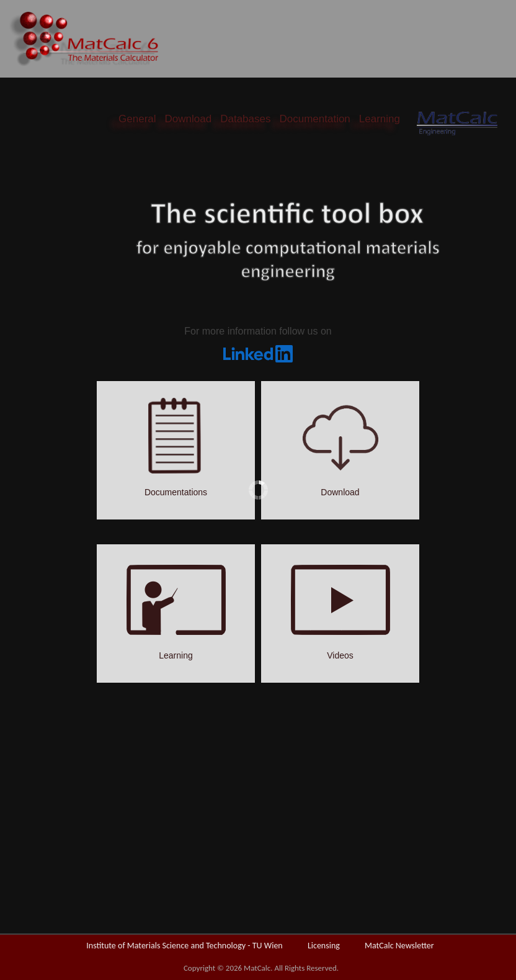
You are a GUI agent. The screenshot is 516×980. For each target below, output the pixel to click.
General (137, 119)
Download (189, 119)
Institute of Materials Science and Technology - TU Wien (184, 946)
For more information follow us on (258, 331)
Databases (245, 119)
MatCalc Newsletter (399, 946)
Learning (380, 119)
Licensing (324, 946)
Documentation (314, 119)
